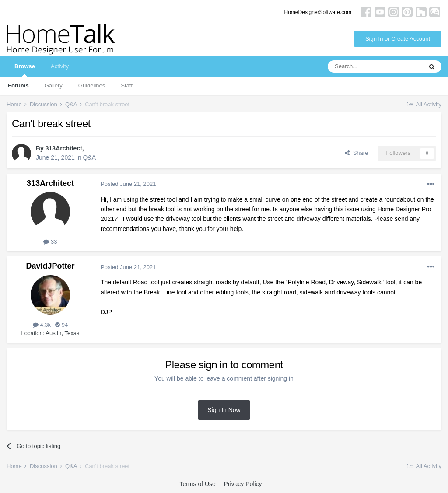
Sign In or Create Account (398, 39)
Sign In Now (224, 410)
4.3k (42, 325)
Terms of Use (197, 484)
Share (356, 153)
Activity (60, 66)
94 (61, 325)
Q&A (89, 157)
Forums (18, 86)
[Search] (375, 66)
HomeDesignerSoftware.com (318, 12)
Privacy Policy (243, 484)
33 (50, 242)
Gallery (54, 86)
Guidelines (92, 86)
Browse (25, 70)
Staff (127, 86)
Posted (128, 184)
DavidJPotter (50, 266)
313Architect (64, 148)
